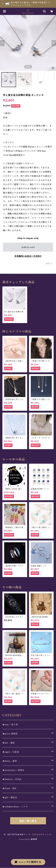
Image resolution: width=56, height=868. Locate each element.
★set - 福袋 (9, 743)
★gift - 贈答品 (10, 797)
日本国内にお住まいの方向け (28, 256)
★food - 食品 (9, 788)
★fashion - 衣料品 (12, 779)
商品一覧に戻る (28, 821)
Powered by (28, 839)
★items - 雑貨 (10, 761)
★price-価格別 (10, 734)
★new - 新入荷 (10, 725)
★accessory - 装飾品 (13, 770)
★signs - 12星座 (11, 752)
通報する (49, 264)
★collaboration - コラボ (15, 807)
